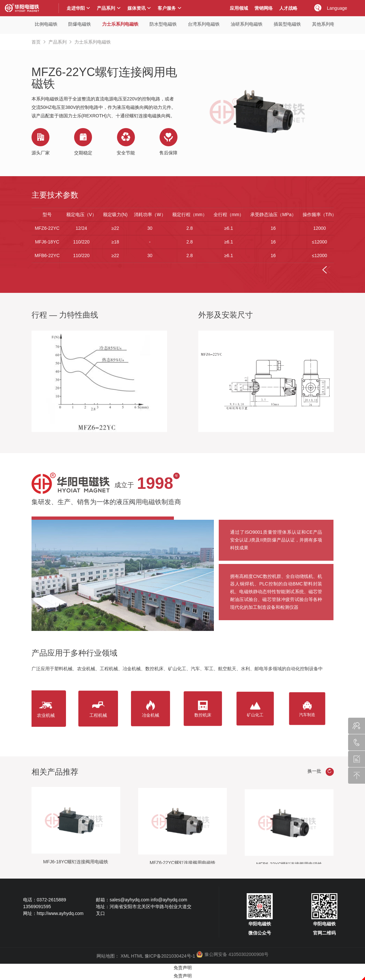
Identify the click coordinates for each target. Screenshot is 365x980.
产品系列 (58, 42)
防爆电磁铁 (80, 24)
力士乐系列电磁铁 (120, 24)
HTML (137, 956)
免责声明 (183, 968)
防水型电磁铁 (163, 24)
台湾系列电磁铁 (204, 24)
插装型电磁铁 (287, 24)
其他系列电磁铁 (328, 24)
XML (125, 956)
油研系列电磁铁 (247, 24)
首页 (36, 42)
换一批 (321, 772)
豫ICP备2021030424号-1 (170, 956)
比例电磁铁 (46, 24)
